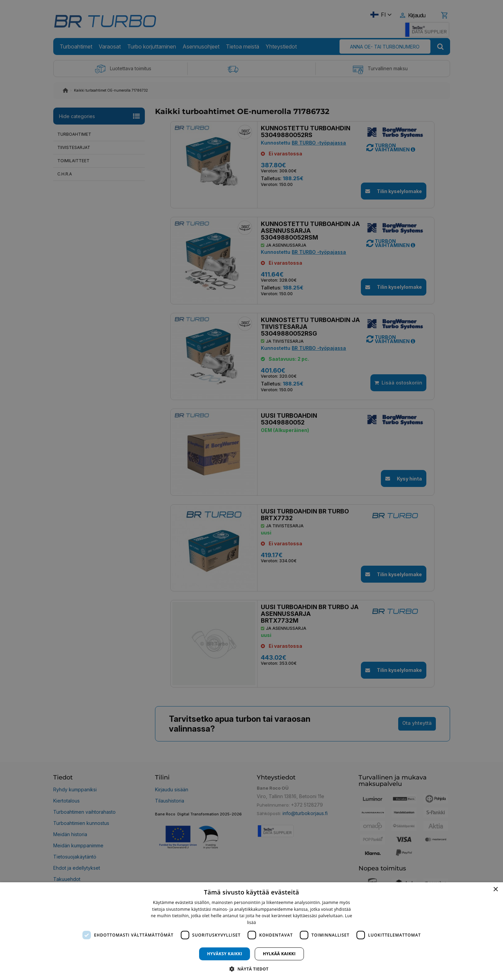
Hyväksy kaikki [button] (225, 954)
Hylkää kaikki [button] (279, 954)
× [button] (495, 890)
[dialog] (251, 931)
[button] (251, 969)
